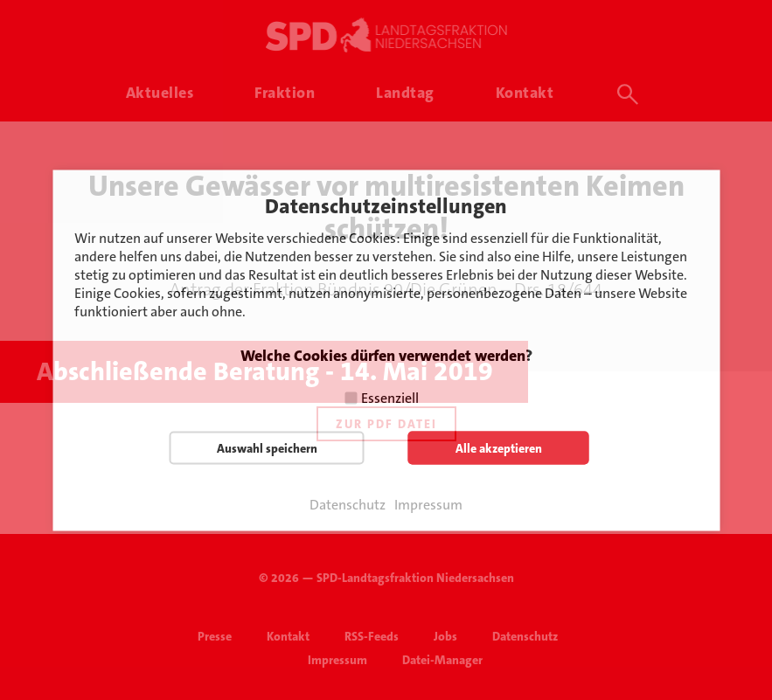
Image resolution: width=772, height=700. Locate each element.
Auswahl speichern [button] (267, 447)
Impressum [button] (428, 504)
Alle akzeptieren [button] (499, 447)
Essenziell (390, 397)
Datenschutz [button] (348, 504)
